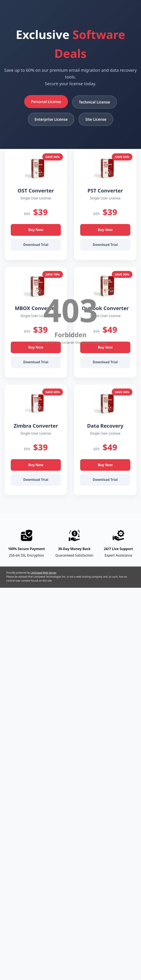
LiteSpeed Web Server (43, 573)
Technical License (94, 102)
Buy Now (36, 230)
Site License (96, 119)
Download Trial (36, 245)
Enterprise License (51, 119)
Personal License (46, 102)
